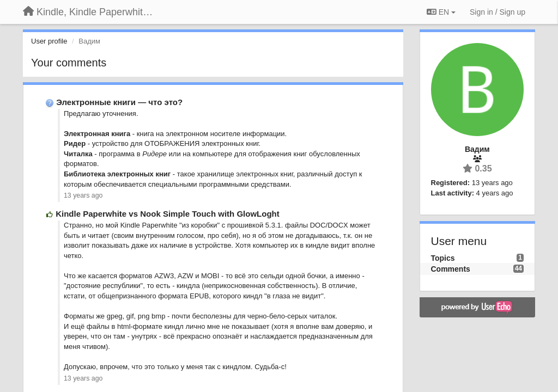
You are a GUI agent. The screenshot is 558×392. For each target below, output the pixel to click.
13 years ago (83, 195)
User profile (49, 41)
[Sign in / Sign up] (498, 12)
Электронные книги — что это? (119, 102)
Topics (443, 258)
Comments (451, 269)
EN (441, 12)
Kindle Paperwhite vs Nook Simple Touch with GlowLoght (168, 214)
